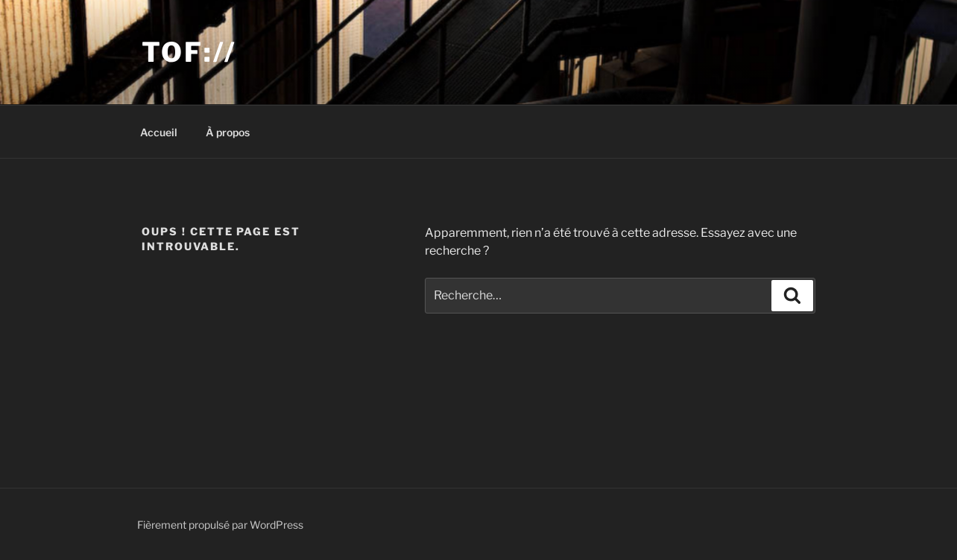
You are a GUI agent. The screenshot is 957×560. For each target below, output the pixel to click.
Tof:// (189, 52)
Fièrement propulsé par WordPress (220, 525)
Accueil (159, 132)
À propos (228, 132)
